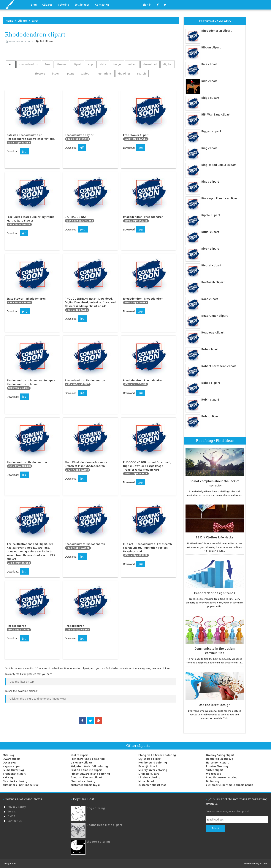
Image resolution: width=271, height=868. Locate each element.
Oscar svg (9, 762)
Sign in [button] (147, 5)
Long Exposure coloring (222, 777)
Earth (35, 21)
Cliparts (47, 5)
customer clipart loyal (85, 785)
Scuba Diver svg (13, 770)
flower (62, 64)
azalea (85, 73)
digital (168, 64)
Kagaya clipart (12, 766)
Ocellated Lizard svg (220, 759)
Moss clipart (146, 781)
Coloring (64, 5)
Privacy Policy (17, 807)
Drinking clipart (149, 774)
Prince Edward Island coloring (90, 774)
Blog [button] (34, 5)
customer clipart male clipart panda (230, 785)
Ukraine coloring (149, 777)
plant (70, 73)
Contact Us (102, 5)
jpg (24, 151)
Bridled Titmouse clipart (87, 770)
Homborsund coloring (153, 762)
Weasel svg (214, 774)
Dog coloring (96, 808)
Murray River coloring (153, 770)
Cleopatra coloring (83, 781)
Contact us (15, 821)
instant (132, 64)
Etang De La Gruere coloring (157, 755)
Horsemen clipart (217, 762)
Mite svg (8, 755)
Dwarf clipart (12, 759)
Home (10, 21)
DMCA (11, 816)
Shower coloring (98, 842)
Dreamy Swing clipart (220, 755)
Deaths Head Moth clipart (104, 825)
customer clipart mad (152, 785)
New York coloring (15, 781)
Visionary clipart (81, 762)
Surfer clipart (215, 770)
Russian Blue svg (217, 766)
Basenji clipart (148, 766)
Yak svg (8, 777)
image (117, 64)
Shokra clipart (80, 755)
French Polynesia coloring (88, 759)
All (11, 64)
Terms (12, 811)
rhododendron (29, 64)
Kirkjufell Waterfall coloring (89, 766)
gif (82, 147)
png (83, 229)
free (48, 64)
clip (91, 64)
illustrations (104, 73)
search (141, 73)
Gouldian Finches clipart (86, 777)
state (103, 64)
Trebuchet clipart (14, 774)
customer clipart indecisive (21, 785)
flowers (40, 73)
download (150, 64)
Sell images (82, 5)
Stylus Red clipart (150, 759)
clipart (77, 64)
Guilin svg (213, 781)
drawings (124, 73)
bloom (56, 73)
